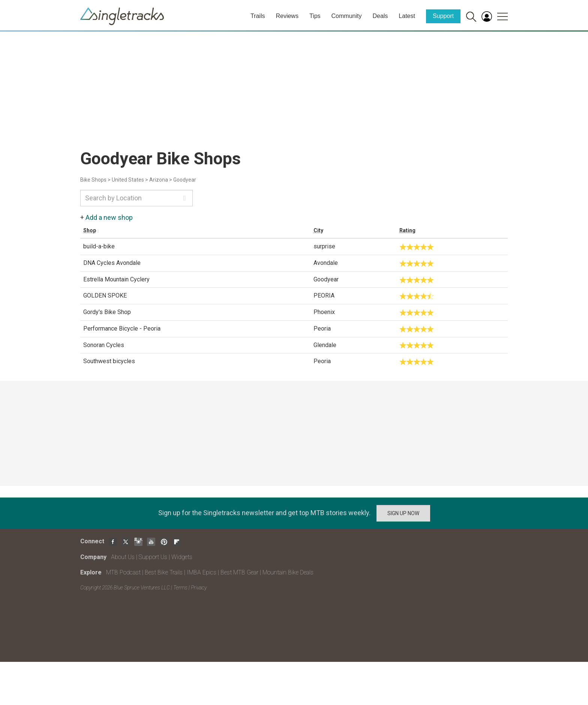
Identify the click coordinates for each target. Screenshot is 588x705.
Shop (90, 230)
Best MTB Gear (239, 572)
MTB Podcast (123, 572)
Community (347, 16)
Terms (180, 588)
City (318, 230)
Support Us (153, 557)
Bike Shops (93, 180)
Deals (380, 16)
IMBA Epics (202, 572)
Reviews (287, 16)
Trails (258, 16)
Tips (315, 16)
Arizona (159, 180)
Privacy (199, 588)
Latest (407, 16)
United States (128, 180)
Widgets (182, 557)
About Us (123, 557)
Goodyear (185, 180)
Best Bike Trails (164, 572)
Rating (407, 230)
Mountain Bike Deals (288, 572)
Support (443, 16)
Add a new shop (109, 217)
